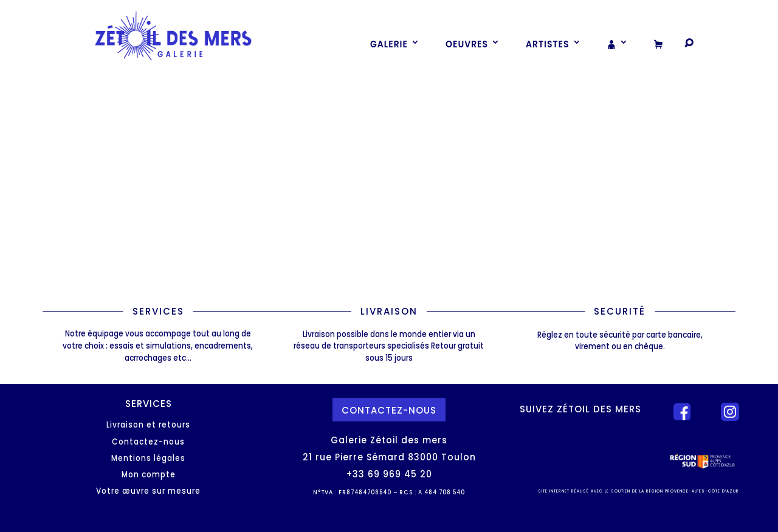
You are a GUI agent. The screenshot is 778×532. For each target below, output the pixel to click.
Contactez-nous (148, 442)
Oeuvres (467, 44)
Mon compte (149, 475)
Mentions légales (148, 458)
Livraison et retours (148, 425)
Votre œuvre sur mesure (148, 491)
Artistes (548, 44)
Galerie (389, 44)
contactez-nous (389, 410)
